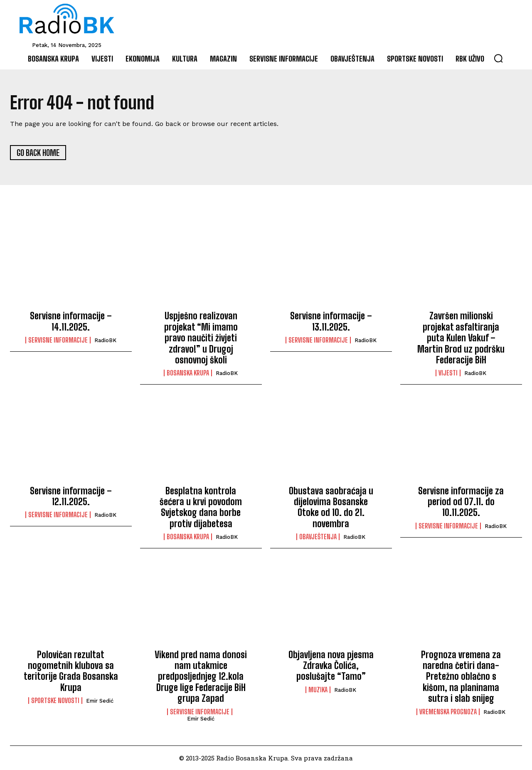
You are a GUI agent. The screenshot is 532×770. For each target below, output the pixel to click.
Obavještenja (318, 537)
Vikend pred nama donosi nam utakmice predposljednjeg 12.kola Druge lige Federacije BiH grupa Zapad (201, 677)
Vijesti (448, 373)
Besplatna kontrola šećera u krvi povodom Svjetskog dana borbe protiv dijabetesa (201, 507)
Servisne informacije (58, 340)
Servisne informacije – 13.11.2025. (331, 322)
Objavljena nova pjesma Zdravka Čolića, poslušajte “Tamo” (331, 666)
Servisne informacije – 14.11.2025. (71, 322)
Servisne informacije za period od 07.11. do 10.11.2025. (461, 502)
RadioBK (105, 340)
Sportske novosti (55, 701)
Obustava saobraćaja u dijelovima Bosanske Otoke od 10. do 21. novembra (331, 507)
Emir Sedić (100, 701)
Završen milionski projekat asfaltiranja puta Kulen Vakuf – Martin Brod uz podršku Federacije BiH (461, 338)
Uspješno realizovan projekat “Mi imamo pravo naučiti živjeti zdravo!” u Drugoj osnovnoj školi (201, 338)
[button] (498, 58)
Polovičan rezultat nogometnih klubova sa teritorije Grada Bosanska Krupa (71, 671)
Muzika (318, 690)
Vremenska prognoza (448, 712)
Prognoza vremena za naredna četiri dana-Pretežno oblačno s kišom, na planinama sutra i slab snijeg (461, 677)
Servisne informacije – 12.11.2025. (71, 496)
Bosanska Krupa (188, 373)
